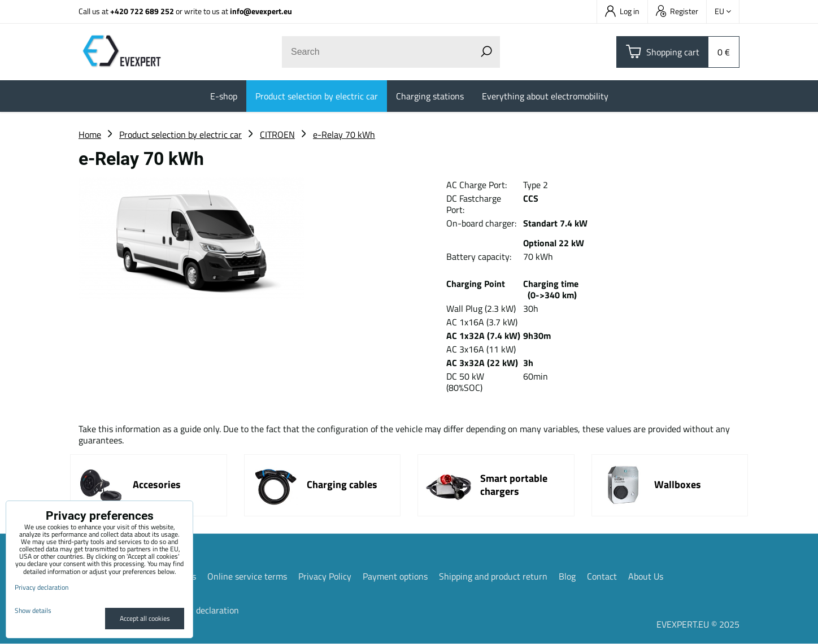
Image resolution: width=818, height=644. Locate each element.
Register (677, 11)
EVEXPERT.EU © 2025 (698, 624)
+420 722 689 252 (142, 11)
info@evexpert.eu (261, 11)
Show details (33, 610)
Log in (622, 11)
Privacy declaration (202, 610)
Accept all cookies (145, 618)
